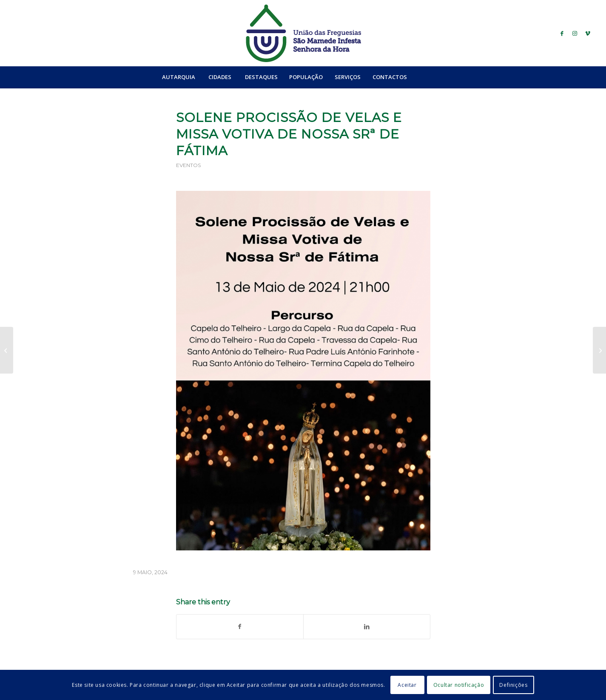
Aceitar (407, 685)
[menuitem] (178, 77)
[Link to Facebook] (562, 33)
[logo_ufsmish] (303, 33)
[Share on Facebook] (240, 626)
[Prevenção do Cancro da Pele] (599, 350)
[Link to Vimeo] (588, 33)
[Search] (431, 77)
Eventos (188, 165)
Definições (513, 685)
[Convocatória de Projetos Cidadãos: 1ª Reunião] (7, 350)
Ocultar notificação (459, 685)
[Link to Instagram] (575, 33)
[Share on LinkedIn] (367, 626)
